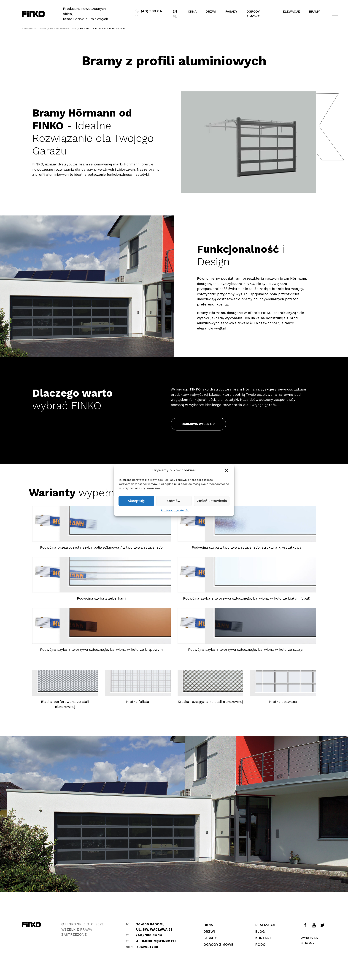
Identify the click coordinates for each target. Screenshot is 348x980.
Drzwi (211, 11)
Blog (260, 932)
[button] (227, 470)
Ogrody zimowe (253, 14)
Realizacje (266, 925)
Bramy (314, 11)
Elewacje (291, 11)
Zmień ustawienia (212, 501)
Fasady (231, 11)
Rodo (260, 945)
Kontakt (263, 938)
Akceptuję (136, 501)
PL (175, 16)
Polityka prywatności (175, 510)
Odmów (174, 501)
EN (175, 11)
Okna (192, 11)
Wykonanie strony (311, 941)
